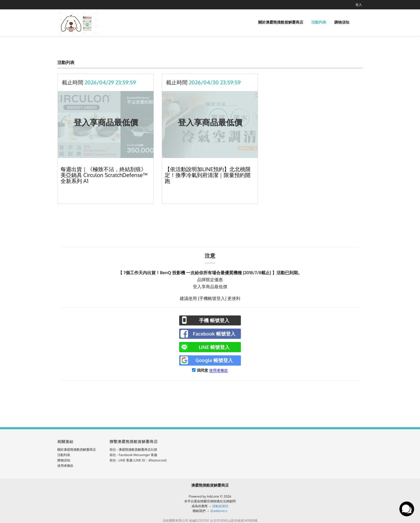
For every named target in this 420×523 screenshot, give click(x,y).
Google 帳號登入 (214, 360)
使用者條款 (219, 370)
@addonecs (219, 511)
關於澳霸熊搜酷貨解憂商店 (281, 22)
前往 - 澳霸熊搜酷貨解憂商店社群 (133, 449)
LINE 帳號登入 (214, 347)
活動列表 (319, 22)
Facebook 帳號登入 (214, 334)
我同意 (202, 370)
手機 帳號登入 (214, 320)
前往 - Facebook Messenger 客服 (133, 455)
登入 (359, 5)
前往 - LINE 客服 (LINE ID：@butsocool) (138, 460)
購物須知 (342, 22)
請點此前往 (220, 506)
